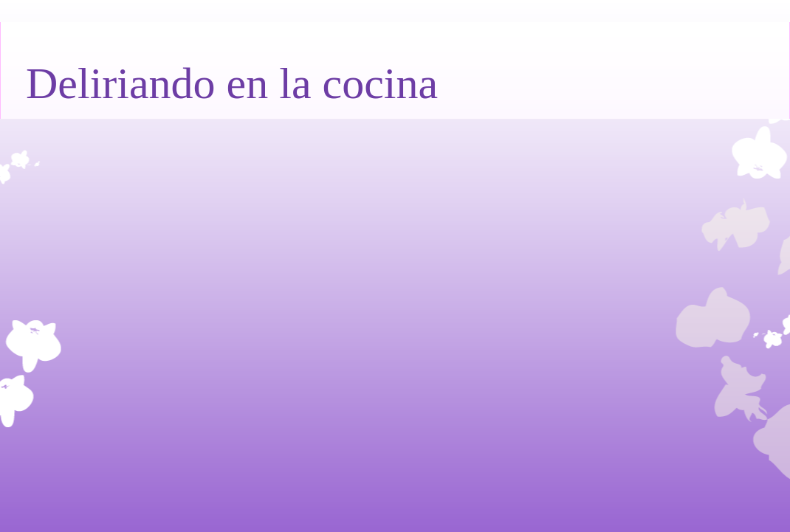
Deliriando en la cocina (232, 83)
